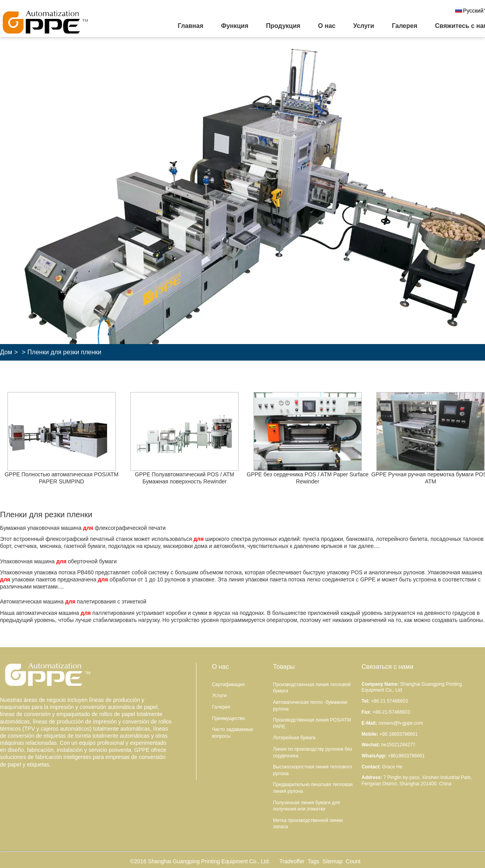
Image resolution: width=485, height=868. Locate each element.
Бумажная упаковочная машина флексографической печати (83, 528)
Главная (190, 26)
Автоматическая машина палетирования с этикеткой (73, 601)
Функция (234, 26)
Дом (6, 352)
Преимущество (229, 718)
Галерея (404, 26)
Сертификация (229, 685)
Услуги (364, 26)
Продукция (283, 26)
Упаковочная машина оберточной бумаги (58, 561)
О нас (327, 26)
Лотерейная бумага (294, 738)
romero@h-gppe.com (401, 723)
